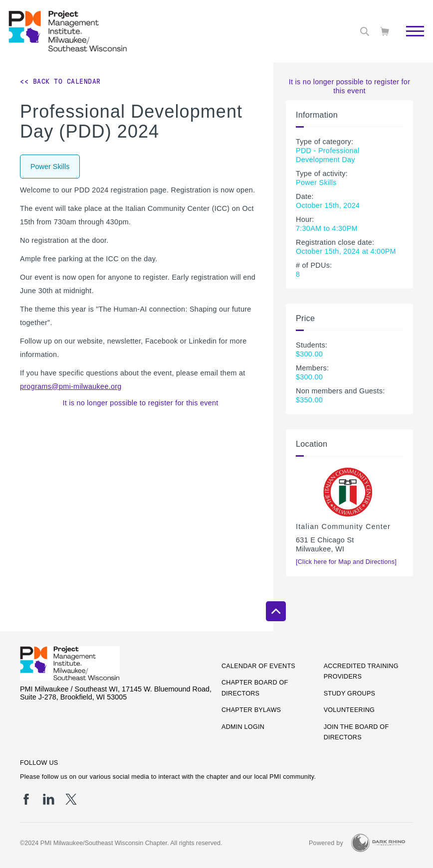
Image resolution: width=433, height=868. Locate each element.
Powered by (326, 843)
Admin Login (243, 727)
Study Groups (350, 694)
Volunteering (349, 710)
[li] (49, 799)
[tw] (71, 799)
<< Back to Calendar (60, 81)
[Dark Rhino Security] (378, 843)
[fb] (26, 799)
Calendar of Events (258, 666)
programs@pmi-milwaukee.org (71, 386)
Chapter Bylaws (251, 710)
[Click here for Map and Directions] (346, 562)
